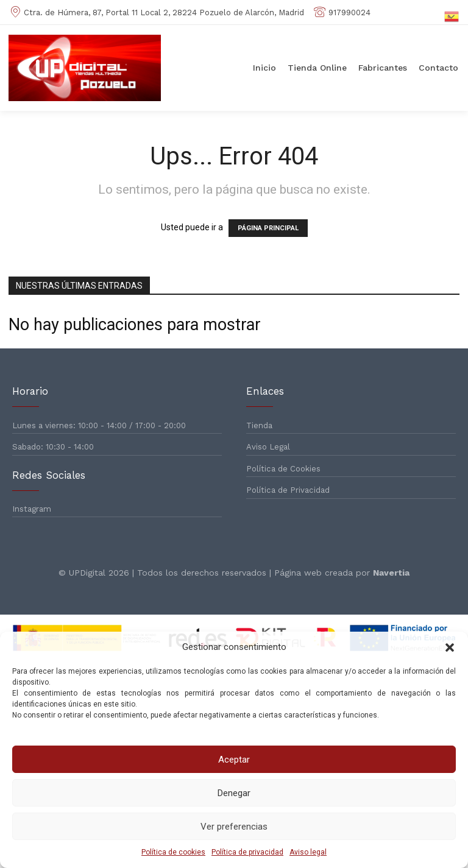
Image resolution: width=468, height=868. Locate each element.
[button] (450, 647)
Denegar (234, 793)
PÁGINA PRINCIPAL (268, 228)
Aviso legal (308, 852)
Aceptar (234, 760)
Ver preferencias (234, 827)
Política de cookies (173, 852)
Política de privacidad (247, 852)
